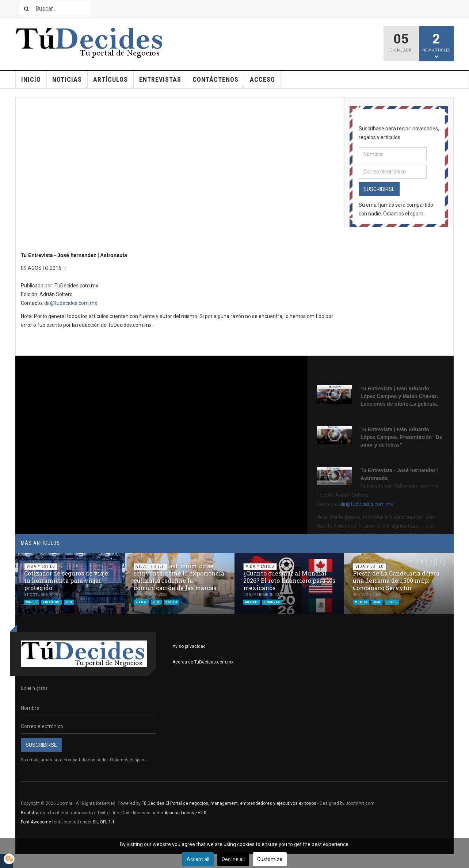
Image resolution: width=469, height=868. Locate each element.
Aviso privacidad (189, 646)
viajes (32, 602)
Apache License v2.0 (185, 813)
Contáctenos (218, 82)
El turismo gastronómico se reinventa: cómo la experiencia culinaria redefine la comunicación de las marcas (179, 577)
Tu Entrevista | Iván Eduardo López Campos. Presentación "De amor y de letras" (401, 437)
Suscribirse (379, 189)
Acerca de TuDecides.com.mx (203, 662)
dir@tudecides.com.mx (71, 303)
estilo (171, 602)
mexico (251, 602)
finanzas (52, 602)
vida (69, 602)
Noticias (70, 82)
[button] (431, 562)
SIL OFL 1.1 (104, 822)
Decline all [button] (233, 859)
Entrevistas (160, 79)
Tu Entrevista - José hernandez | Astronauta (74, 255)
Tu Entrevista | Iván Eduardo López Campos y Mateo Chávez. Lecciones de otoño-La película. (399, 396)
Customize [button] (270, 859)
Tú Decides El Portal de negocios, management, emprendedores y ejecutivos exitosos (229, 803)
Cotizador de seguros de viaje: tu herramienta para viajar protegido (67, 580)
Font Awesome (36, 822)
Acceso (262, 79)
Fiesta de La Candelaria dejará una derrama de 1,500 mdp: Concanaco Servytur (396, 580)
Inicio (31, 79)
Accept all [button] (198, 859)
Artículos (113, 82)
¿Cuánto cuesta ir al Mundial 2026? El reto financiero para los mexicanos (289, 580)
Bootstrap (31, 813)
